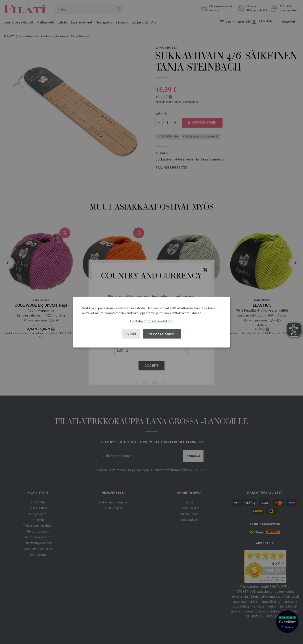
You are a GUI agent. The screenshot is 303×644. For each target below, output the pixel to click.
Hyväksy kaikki (162, 334)
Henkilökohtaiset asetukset (151, 321)
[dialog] (151, 322)
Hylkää (131, 334)
